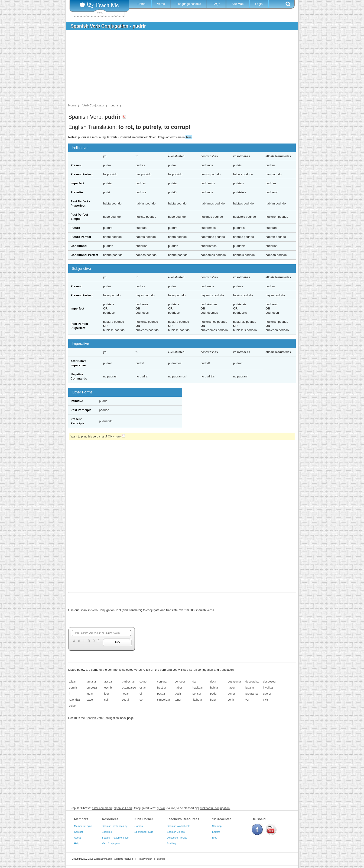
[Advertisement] (179, 68)
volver (73, 706)
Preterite (77, 192)
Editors (216, 832)
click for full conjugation (215, 808)
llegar (125, 694)
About (77, 838)
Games (138, 826)
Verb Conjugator (111, 843)
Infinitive (77, 401)
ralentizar (75, 700)
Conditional (79, 246)
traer (213, 700)
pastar (161, 694)
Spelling (171, 843)
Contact (78, 832)
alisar (72, 682)
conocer (180, 682)
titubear (197, 700)
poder (214, 694)
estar (143, 688)
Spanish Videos (176, 832)
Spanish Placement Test (116, 838)
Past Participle (81, 410)
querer (267, 694)
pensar (197, 694)
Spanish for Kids (144, 832)
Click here (117, 437)
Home (141, 4)
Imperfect (77, 183)
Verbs (161, 4)
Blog (215, 838)
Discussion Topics (177, 838)
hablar (214, 688)
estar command (102, 808)
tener (178, 700)
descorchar (252, 682)
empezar (92, 688)
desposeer (270, 682)
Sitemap (217, 826)
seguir (126, 700)
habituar (198, 688)
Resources (110, 819)
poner (231, 694)
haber (179, 688)
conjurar (162, 682)
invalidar (268, 688)
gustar (161, 808)
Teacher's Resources (183, 819)
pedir (178, 694)
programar (252, 694)
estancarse (129, 688)
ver (247, 700)
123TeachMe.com (103, 859)
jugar (90, 694)
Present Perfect (82, 174)
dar (195, 682)
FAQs (216, 4)
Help (77, 843)
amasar (91, 682)
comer (143, 682)
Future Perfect (81, 237)
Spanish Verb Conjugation (102, 718)
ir (70, 694)
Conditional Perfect (84, 255)
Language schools (189, 4)
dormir (73, 688)
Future (75, 228)
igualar (250, 688)
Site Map (238, 4)
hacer (231, 688)
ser (141, 700)
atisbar (109, 682)
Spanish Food (123, 808)
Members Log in (83, 826)
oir (141, 694)
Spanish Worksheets (179, 826)
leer (107, 694)
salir (107, 700)
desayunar (234, 682)
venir (231, 700)
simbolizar (164, 700)
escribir (109, 688)
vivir (266, 700)
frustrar (162, 688)
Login (259, 4)
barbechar (128, 682)
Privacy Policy (145, 859)
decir (213, 682)
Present (76, 165)
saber (90, 700)
